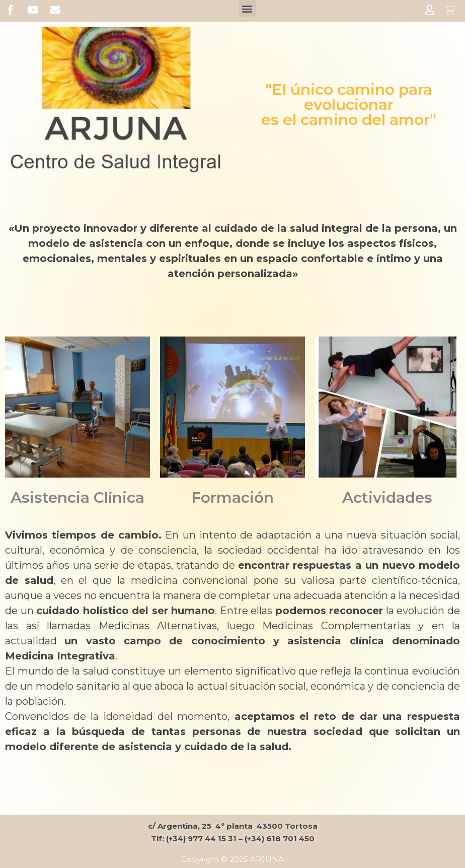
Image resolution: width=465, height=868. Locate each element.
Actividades (387, 497)
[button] (247, 8)
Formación (232, 497)
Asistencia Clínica (77, 497)
